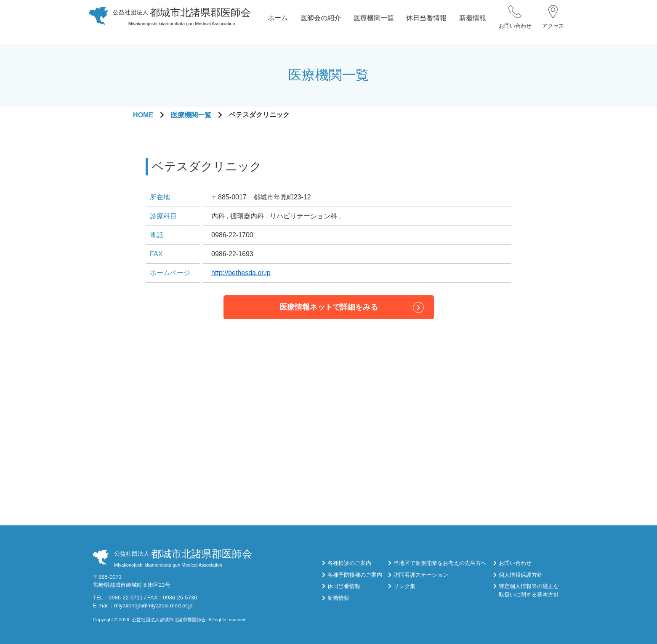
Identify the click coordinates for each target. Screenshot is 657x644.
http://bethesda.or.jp (241, 273)
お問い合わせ (515, 29)
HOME (143, 115)
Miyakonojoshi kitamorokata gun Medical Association (182, 20)
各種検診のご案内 (349, 563)
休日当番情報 (426, 22)
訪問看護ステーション (421, 575)
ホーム (278, 22)
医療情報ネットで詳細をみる (329, 307)
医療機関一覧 (374, 22)
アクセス (553, 29)
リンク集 (404, 586)
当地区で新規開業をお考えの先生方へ (440, 563)
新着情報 (473, 22)
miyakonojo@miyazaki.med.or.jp (153, 606)
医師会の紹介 (321, 22)
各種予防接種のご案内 (355, 575)
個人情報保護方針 (521, 575)
